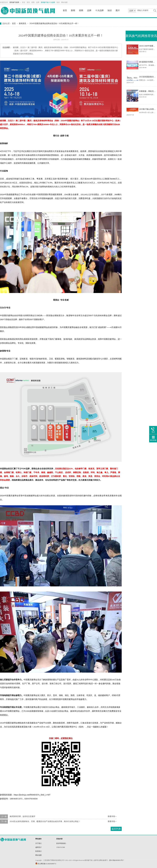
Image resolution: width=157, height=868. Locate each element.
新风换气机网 (14, 2)
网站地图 (64, 2)
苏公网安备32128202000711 (47, 864)
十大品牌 (99, 10)
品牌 (38, 2)
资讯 (28, 2)
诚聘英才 (38, 847)
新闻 (73, 10)
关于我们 (38, 843)
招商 (33, 2)
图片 (118, 10)
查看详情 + (112, 816)
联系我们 (38, 851)
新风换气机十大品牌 (48, 2)
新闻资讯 (23, 24)
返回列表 (116, 829)
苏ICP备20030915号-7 (117, 860)
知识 (58, 2)
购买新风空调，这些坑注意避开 (23, 816)
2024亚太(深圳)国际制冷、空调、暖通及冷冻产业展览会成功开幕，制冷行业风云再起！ (45, 821)
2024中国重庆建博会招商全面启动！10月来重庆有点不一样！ (54, 24)
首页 (24, 2)
